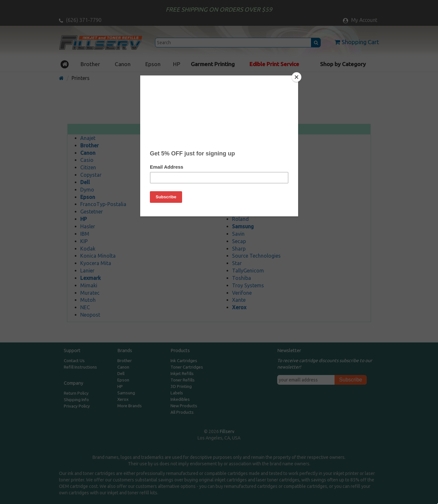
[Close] (297, 77)
